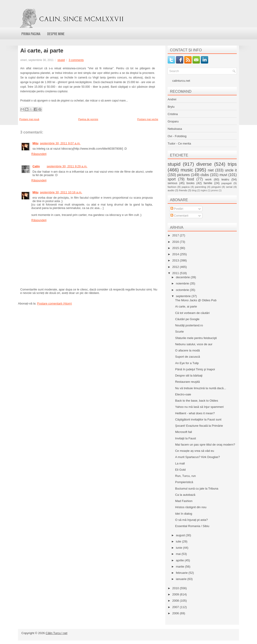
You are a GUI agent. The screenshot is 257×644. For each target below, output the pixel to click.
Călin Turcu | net (56, 633)
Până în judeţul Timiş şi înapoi (195, 369)
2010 (176, 588)
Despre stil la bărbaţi (189, 376)
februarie (182, 573)
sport (172, 179)
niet (211, 170)
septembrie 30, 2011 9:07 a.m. (60, 143)
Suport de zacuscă (187, 357)
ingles (204, 190)
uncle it (231, 170)
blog (194, 190)
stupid (61, 60)
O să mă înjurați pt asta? (191, 520)
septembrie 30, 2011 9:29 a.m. (67, 166)
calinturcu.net (181, 81)
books (191, 183)
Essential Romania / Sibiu (192, 526)
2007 (176, 607)
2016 (176, 242)
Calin (36, 166)
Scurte (179, 332)
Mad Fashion (184, 501)
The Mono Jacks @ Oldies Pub (196, 300)
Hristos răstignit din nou (191, 507)
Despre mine (56, 34)
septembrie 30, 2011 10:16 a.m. (61, 192)
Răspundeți (39, 154)
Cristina (173, 114)
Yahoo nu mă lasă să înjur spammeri (199, 407)
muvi (223, 175)
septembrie (184, 296)
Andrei (172, 99)
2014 (176, 254)
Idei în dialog (184, 514)
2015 (176, 248)
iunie (180, 548)
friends (183, 190)
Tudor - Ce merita (179, 144)
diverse (204, 164)
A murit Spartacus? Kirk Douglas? (197, 457)
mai (179, 554)
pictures (183, 175)
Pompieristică (184, 482)
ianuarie (182, 579)
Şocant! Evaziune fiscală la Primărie (199, 426)
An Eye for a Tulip (187, 363)
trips (232, 164)
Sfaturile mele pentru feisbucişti (196, 338)
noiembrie (183, 283)
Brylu (171, 107)
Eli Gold (180, 470)
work (208, 179)
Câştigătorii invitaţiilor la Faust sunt (198, 419)
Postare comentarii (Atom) (54, 303)
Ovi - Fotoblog (177, 136)
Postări (177, 209)
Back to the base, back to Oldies (196, 401)
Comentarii (179, 216)
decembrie (183, 277)
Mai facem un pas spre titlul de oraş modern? (205, 445)
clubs (205, 175)
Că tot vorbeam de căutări (192, 313)
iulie (179, 541)
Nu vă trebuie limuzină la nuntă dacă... (200, 388)
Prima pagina (31, 34)
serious (172, 183)
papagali (227, 183)
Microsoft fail (183, 432)
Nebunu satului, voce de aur (194, 344)
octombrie (183, 290)
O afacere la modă (187, 350)
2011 (176, 273)
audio (171, 190)
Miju (35, 143)
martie (181, 567)
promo (215, 190)
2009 (176, 594)
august (181, 535)
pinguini (216, 187)
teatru (225, 179)
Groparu (173, 121)
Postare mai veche (148, 119)
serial (229, 187)
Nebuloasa (175, 129)
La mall (180, 463)
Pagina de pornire (88, 119)
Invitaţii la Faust (185, 438)
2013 (176, 260)
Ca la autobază (185, 495)
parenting (200, 187)
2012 (176, 267)
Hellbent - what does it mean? (195, 413)
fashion (172, 187)
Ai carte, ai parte (42, 51)
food (190, 179)
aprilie (180, 560)
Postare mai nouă (29, 119)
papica (186, 187)
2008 (176, 601)
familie (208, 183)
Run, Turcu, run (185, 476)
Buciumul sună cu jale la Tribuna (197, 489)
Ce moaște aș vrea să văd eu (194, 451)
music (187, 170)
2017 (176, 235)
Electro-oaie (183, 394)
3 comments (76, 60)
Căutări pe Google (187, 319)
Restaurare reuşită (187, 382)
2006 (176, 613)
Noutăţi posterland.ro (189, 325)
